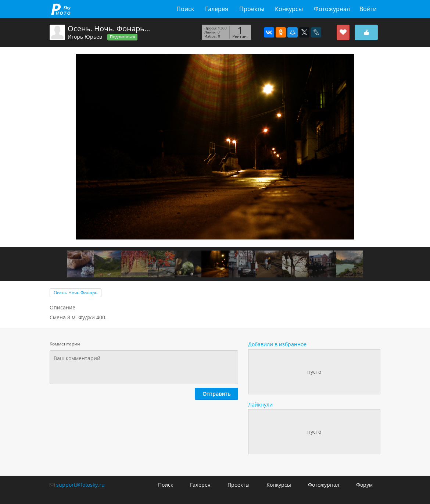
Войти (368, 9)
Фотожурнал (332, 9)
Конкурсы (289, 9)
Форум (364, 485)
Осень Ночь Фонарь (76, 293)
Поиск (185, 9)
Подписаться (123, 37)
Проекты (252, 9)
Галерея (217, 9)
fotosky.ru (61, 9)
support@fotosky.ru (80, 485)
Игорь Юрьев (85, 37)
